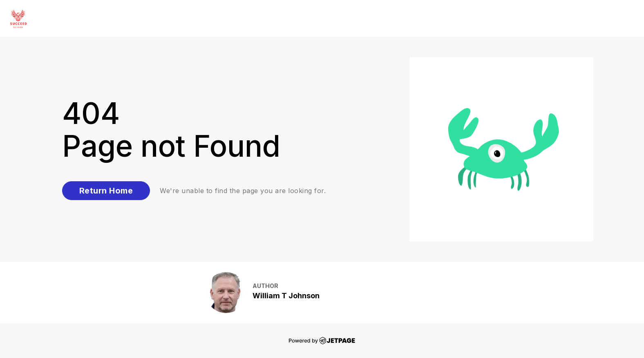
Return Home (106, 191)
